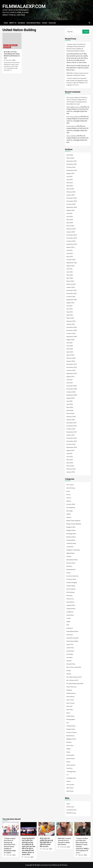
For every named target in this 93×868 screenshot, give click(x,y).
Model (68, 670)
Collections (70, 547)
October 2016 (71, 444)
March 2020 (70, 355)
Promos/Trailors (72, 732)
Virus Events (70, 784)
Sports (68, 762)
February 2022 (71, 284)
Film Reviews (70, 592)
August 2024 (70, 210)
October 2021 (71, 296)
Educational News (72, 560)
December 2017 (71, 423)
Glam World (70, 602)
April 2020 (70, 352)
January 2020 (71, 361)
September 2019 (72, 373)
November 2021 (72, 293)
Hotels (69, 618)
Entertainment (71, 569)
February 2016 (71, 469)
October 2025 (71, 167)
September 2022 (72, 263)
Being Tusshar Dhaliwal (74, 524)
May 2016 (70, 460)
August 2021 (70, 303)
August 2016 (70, 450)
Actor (68, 491)
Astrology (70, 511)
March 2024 (70, 226)
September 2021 (72, 300)
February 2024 (71, 229)
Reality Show (70, 736)
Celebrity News (71, 543)
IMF (68, 625)
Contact (45, 23)
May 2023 (70, 256)
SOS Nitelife (70, 755)
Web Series (70, 791)
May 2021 (70, 312)
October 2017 (71, 429)
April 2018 (70, 410)
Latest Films (70, 648)
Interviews (70, 635)
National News (71, 693)
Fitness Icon (70, 599)
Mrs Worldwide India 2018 (75, 683)
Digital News (70, 553)
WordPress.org (71, 813)
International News (72, 631)
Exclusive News (71, 579)
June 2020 (70, 346)
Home (6, 23)
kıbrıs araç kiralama (73, 97)
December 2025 (71, 161)
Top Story (69, 768)
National (69, 690)
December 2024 (71, 198)
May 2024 (70, 219)
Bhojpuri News (71, 530)
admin (14, 60)
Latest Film (70, 644)
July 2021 (69, 306)
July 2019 (69, 380)
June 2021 (70, 309)
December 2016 (71, 438)
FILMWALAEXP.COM (24, 6)
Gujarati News (71, 608)
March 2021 (70, 318)
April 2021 (70, 315)
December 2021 (71, 290)
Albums (69, 501)
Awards (69, 517)
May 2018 (70, 407)
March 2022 (70, 281)
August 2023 (70, 247)
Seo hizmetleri (71, 126)
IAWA (68, 622)
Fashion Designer (72, 582)
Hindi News (70, 615)
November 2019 (72, 367)
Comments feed (71, 810)
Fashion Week (71, 586)
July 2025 (69, 176)
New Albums (70, 696)
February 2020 (71, 358)
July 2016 (69, 453)
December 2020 (71, 327)
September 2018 (72, 395)
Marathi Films (71, 664)
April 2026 (70, 155)
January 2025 (71, 195)
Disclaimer (21, 23)
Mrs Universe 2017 (72, 680)
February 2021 (71, 321)
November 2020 (72, 330)
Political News (71, 726)
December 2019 (71, 364)
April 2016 (70, 463)
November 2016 (72, 441)
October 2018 (71, 392)
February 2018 (71, 416)
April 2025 (70, 186)
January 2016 (71, 472)
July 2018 (69, 401)
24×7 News (70, 485)
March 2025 (70, 189)
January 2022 (71, 287)
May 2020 (70, 349)
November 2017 (72, 426)
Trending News (71, 771)
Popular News (71, 729)
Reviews (69, 742)
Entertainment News (34, 23)
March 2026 (70, 158)
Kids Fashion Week (72, 641)
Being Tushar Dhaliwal (73, 521)
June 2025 (70, 179)
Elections (69, 566)
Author (69, 514)
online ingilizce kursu (73, 107)
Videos (69, 781)
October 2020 (71, 333)
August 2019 (70, 376)
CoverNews (53, 865)
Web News (70, 788)
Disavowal (52, 23)
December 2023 (71, 235)
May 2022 (70, 275)
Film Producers (71, 589)
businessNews (71, 540)
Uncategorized (71, 778)
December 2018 (71, 386)
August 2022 (70, 266)
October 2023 (71, 241)
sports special (71, 765)
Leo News (69, 657)
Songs (68, 752)
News (68, 713)
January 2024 (71, 232)
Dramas (69, 556)
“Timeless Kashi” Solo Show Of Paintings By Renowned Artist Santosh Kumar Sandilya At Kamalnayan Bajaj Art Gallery (76, 47)
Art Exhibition (71, 507)
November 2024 (72, 201)
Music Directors (71, 687)
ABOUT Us (13, 23)
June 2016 (70, 456)
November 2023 (72, 238)
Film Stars (69, 595)
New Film (69, 706)
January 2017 (71, 435)
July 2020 (69, 343)
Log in (68, 804)
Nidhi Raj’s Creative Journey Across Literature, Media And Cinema (77, 74)
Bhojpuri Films (71, 527)
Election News (71, 563)
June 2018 (70, 404)
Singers (69, 749)
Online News (70, 716)
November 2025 (72, 164)
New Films (70, 710)
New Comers (70, 703)
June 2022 (70, 272)
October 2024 (71, 204)
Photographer (71, 719)
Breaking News (13, 45)
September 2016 (72, 447)
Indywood (70, 628)
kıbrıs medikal (71, 136)
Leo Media (70, 654)
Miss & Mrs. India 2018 (74, 667)
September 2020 (72, 336)
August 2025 (70, 173)
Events (68, 573)
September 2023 (72, 244)
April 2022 (70, 278)
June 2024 (70, 216)
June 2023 (70, 253)
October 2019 (71, 370)
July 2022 (69, 269)
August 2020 (70, 340)
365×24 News (71, 488)
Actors (6, 45)
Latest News (7, 47)
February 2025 (71, 192)
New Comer (70, 700)
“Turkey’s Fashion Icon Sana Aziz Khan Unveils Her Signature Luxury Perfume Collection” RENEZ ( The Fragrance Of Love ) (77, 82)
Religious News (71, 739)
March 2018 (70, 413)
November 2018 (72, 389)
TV (67, 775)
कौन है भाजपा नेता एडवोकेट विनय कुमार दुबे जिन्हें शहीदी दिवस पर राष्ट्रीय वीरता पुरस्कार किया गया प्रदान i (78, 68)
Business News (71, 537)
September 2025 (72, 170)
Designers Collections (73, 550)
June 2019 (70, 383)
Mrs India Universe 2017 (74, 677)
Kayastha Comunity (72, 638)
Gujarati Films (71, 605)
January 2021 (71, 324)
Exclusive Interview (72, 576)
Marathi (69, 661)
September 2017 (72, 432)
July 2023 (69, 250)
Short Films (70, 745)
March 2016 (70, 466)
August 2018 (70, 398)
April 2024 (70, 223)
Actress (69, 498)
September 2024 (72, 207)
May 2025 (70, 183)
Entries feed (70, 807)
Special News (71, 758)
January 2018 (71, 420)
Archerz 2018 (71, 504)
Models (69, 674)
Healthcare (70, 612)
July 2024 (69, 213)
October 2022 (71, 260)
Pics (68, 723)
